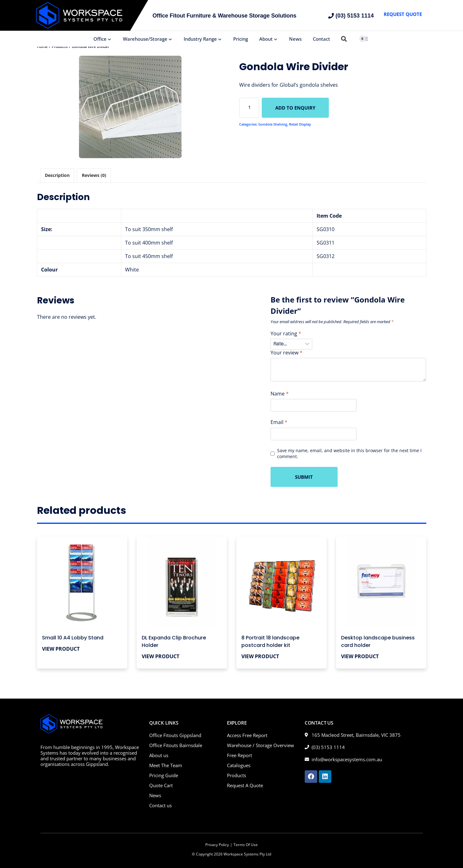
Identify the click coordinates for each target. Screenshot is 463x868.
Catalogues (239, 765)
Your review (287, 353)
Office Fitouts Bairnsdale (176, 745)
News (295, 39)
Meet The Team (166, 765)
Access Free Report (247, 735)
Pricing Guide (164, 775)
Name (280, 394)
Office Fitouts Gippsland (175, 735)
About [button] (268, 39)
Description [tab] (57, 175)
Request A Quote (245, 785)
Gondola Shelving (273, 124)
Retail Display (300, 124)
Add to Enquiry (295, 108)
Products (237, 775)
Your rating (286, 334)
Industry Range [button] (203, 39)
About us (159, 755)
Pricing (241, 39)
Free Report (239, 755)
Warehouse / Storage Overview (260, 745)
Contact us (160, 805)
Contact (321, 39)
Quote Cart (161, 785)
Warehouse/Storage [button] (148, 39)
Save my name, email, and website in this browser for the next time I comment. (349, 454)
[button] (344, 39)
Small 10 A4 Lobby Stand (73, 638)
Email (279, 422)
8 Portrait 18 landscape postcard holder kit (270, 641)
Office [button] (103, 39)
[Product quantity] (249, 108)
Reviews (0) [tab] (94, 175)
